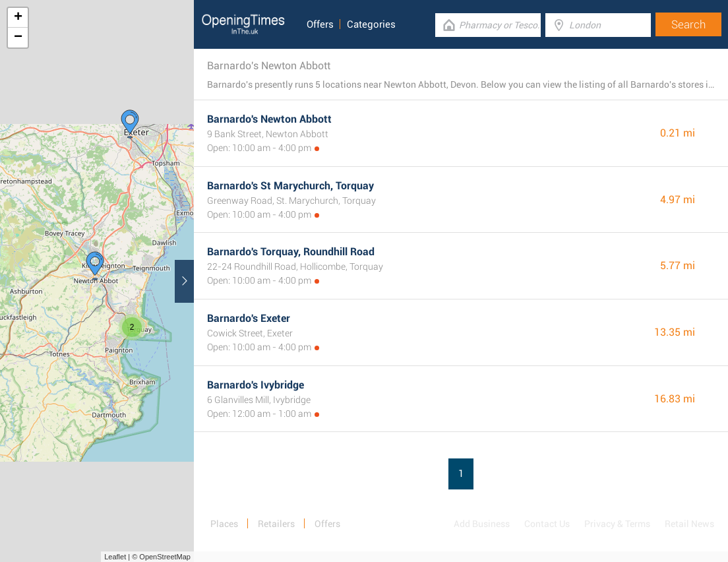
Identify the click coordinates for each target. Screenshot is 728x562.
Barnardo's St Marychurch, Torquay (290, 186)
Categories (371, 24)
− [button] (18, 38)
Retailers (276, 524)
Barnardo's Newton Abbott (269, 119)
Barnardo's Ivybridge (256, 385)
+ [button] (18, 18)
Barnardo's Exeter (249, 318)
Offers (320, 24)
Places (224, 524)
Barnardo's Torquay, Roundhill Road (291, 252)
